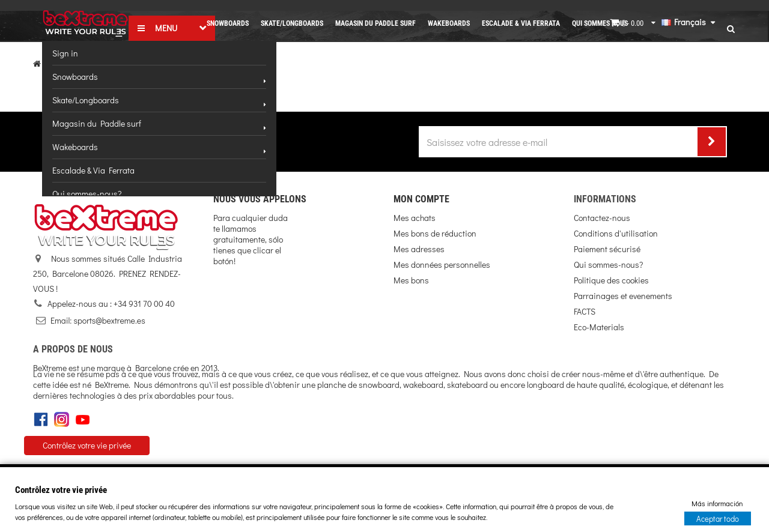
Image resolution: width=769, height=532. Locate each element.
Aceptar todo (718, 518)
